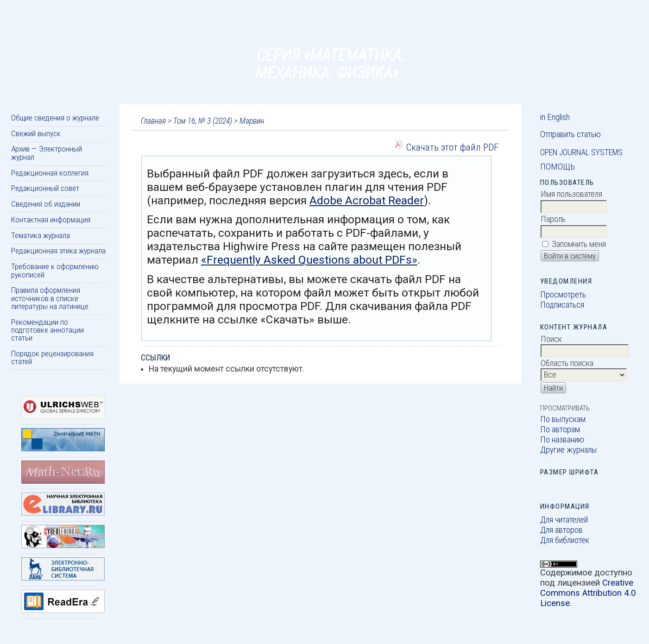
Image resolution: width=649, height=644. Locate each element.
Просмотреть (563, 295)
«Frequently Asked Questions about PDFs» (309, 260)
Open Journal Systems (581, 152)
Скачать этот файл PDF (452, 147)
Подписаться (562, 305)
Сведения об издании (46, 204)
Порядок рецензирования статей (52, 357)
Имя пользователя (571, 194)
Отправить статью (570, 134)
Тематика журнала (41, 235)
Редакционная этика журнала (58, 251)
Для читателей (564, 520)
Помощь (558, 167)
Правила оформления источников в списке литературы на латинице (50, 298)
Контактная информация (51, 220)
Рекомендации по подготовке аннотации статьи (47, 330)
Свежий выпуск (36, 133)
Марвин (252, 121)
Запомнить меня (579, 244)
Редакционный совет (45, 188)
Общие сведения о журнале (55, 118)
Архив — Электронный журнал (47, 153)
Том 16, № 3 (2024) (203, 121)
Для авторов (561, 530)
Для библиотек (565, 540)
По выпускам (563, 419)
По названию (562, 440)
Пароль (553, 219)
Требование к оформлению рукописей (55, 270)
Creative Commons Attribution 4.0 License (588, 593)
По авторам (560, 429)
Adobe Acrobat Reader (367, 200)
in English (555, 117)
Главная (153, 121)
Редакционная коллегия (50, 173)
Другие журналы (569, 450)
